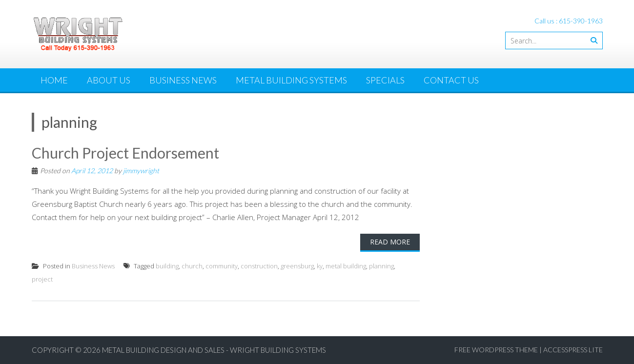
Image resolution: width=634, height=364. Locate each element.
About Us (109, 80)
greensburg (297, 266)
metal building (346, 266)
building (167, 266)
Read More (390, 242)
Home (54, 80)
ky (320, 266)
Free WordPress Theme (496, 350)
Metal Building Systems (291, 80)
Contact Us (451, 80)
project (42, 279)
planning (381, 266)
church (192, 266)
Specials (385, 80)
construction (259, 266)
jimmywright (141, 171)
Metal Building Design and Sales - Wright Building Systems (214, 350)
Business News (183, 80)
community (222, 266)
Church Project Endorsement (125, 153)
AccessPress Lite (573, 350)
